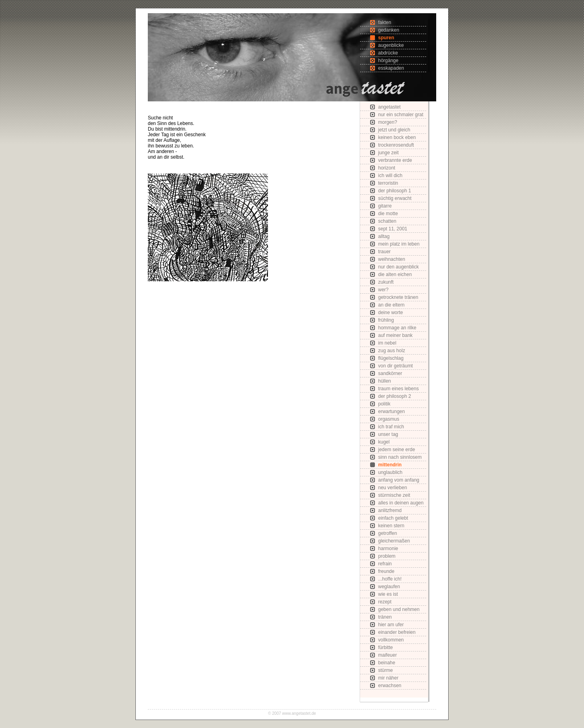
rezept (385, 602)
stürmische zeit (394, 495)
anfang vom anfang (399, 480)
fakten (385, 22)
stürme (386, 670)
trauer (384, 252)
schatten (387, 221)
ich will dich (390, 175)
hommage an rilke (397, 328)
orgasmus (389, 419)
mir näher (388, 678)
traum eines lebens (398, 389)
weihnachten (392, 259)
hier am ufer (391, 625)
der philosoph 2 (395, 396)
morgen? (388, 122)
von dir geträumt (396, 366)
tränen (385, 617)
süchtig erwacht (395, 198)
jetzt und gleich (394, 130)
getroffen (388, 533)
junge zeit (388, 153)
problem (387, 556)
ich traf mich (391, 427)
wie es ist (388, 594)
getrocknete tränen (398, 297)
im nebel (387, 343)
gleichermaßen (394, 541)
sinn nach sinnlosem (400, 457)
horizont (387, 168)
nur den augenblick (398, 267)
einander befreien (397, 632)
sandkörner (390, 373)
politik (384, 404)
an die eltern (391, 305)
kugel (384, 442)
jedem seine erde (397, 450)
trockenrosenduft (396, 145)
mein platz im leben (399, 244)
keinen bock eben (397, 137)
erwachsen (390, 686)
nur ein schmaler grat (401, 115)
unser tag (388, 434)
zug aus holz (392, 351)
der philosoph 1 (395, 191)
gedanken (389, 30)
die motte (388, 214)
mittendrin (390, 465)
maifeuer (388, 655)
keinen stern (391, 526)
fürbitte (386, 647)
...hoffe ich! (390, 579)
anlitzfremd (390, 510)
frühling (386, 320)
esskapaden (391, 68)
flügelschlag (391, 358)
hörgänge (388, 60)
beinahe (387, 663)
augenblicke (391, 45)
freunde (386, 571)
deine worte (391, 313)
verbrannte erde (395, 160)
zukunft (386, 282)
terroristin (388, 183)
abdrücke (388, 53)
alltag (384, 236)
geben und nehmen (399, 609)
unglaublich (390, 472)
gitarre (385, 206)
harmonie (388, 549)
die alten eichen (395, 274)
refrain (385, 564)
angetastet (389, 107)
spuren (386, 38)
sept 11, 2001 (393, 229)
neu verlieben (393, 488)
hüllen (385, 381)
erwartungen (392, 411)
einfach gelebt (393, 518)
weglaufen (389, 587)
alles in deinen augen (401, 503)
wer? (383, 290)
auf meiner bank (395, 335)
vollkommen (391, 640)
